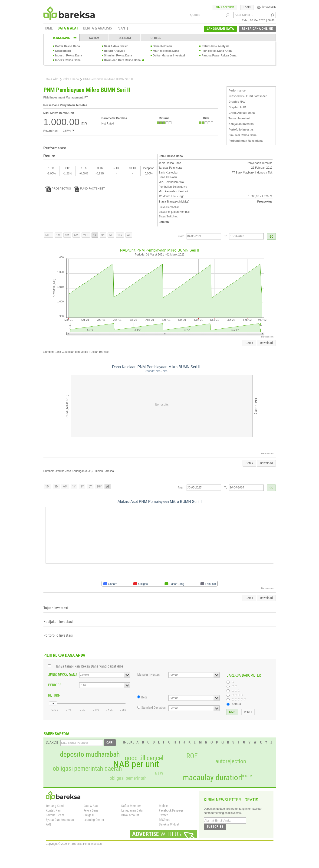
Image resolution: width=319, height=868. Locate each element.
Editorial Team (55, 815)
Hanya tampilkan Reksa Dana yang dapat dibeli (90, 666)
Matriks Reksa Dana (166, 51)
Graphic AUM (237, 107)
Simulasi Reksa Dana (118, 56)
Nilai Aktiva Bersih (116, 46)
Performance (237, 91)
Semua (236, 704)
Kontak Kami (54, 810)
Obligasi (89, 815)
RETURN (54, 695)
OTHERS (156, 38)
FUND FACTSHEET (89, 189)
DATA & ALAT (68, 29)
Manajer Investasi (149, 675)
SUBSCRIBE (215, 826)
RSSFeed (165, 820)
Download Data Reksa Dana (122, 60)
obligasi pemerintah (128, 778)
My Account (266, 7)
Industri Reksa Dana (69, 56)
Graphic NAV (237, 102)
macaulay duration (212, 778)
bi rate (246, 776)
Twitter (163, 815)
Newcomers (63, 51)
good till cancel (144, 758)
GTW (159, 773)
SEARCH (52, 742)
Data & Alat (51, 79)
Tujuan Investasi (239, 118)
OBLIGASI (125, 38)
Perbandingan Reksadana (246, 141)
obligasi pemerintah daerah (87, 769)
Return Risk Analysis (216, 46)
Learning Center (94, 820)
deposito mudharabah (90, 754)
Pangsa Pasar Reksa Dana (219, 56)
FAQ (48, 824)
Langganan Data (132, 810)
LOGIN (247, 7)
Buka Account (130, 815)
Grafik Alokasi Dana (242, 113)
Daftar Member (131, 806)
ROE (192, 756)
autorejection (231, 761)
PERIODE (55, 685)
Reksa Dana (71, 79)
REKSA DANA (61, 38)
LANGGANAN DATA (220, 29)
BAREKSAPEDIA (56, 734)
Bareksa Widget (169, 824)
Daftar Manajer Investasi (169, 56)
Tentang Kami (55, 806)
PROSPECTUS (58, 189)
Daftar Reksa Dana (68, 46)
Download (266, 343)
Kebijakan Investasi (242, 124)
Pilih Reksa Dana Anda (217, 51)
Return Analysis (115, 51)
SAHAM (94, 38)
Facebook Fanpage (171, 810)
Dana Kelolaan (163, 46)
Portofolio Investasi (242, 130)
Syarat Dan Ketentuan (60, 820)
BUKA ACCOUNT (225, 7)
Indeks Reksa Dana (68, 60)
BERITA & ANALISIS (97, 29)
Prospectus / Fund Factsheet (248, 96)
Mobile (163, 806)
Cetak (249, 343)
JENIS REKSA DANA (63, 675)
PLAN (121, 29)
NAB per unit (136, 764)
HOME (48, 29)
